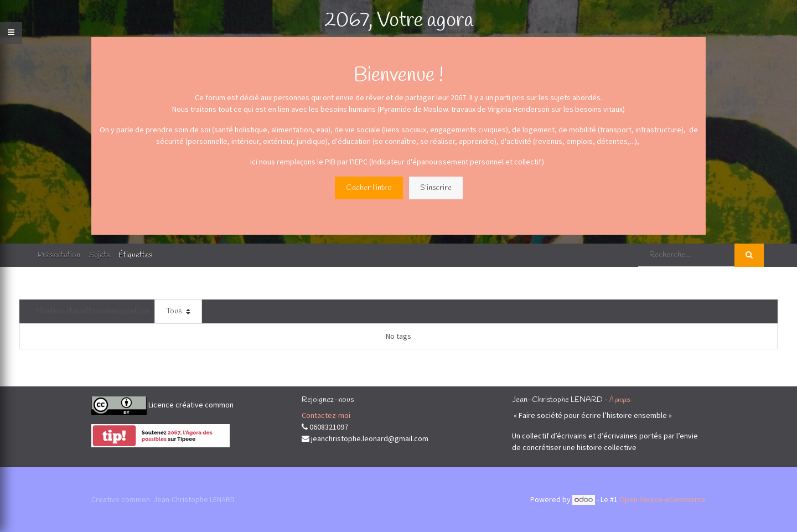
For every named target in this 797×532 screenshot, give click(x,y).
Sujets (99, 255)
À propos (620, 400)
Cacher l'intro (369, 188)
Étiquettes (135, 255)
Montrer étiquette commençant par (93, 311)
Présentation (59, 255)
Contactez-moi (326, 415)
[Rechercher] (749, 255)
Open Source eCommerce (663, 499)
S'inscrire (436, 188)
